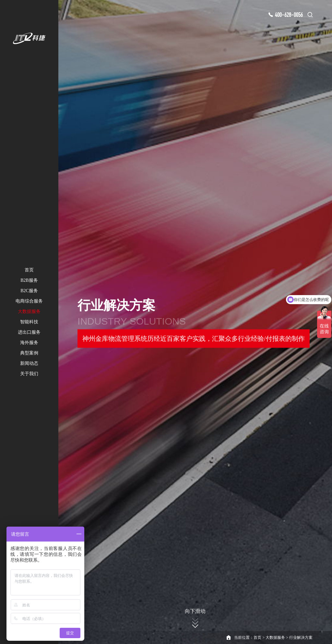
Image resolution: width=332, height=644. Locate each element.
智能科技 (29, 322)
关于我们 (29, 374)
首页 (29, 270)
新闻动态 (29, 363)
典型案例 (29, 353)
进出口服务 (29, 332)
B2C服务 (29, 291)
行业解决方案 (301, 638)
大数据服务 (29, 311)
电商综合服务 (29, 301)
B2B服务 (29, 280)
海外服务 (29, 343)
